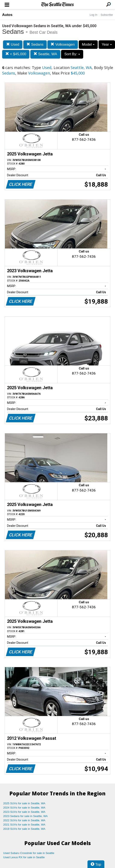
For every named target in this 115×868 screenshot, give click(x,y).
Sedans (35, 44)
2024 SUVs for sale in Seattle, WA (24, 808)
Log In (93, 15)
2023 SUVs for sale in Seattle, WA (24, 812)
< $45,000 (16, 54)
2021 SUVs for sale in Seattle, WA (24, 825)
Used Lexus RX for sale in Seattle (24, 857)
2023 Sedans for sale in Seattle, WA (25, 816)
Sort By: (72, 54)
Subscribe (107, 15)
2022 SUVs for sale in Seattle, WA (24, 820)
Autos (7, 15)
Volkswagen (63, 44)
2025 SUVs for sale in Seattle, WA (24, 803)
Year (107, 44)
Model (88, 44)
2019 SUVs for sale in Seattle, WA (24, 829)
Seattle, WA (45, 54)
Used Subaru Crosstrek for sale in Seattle (29, 853)
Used (13, 44)
